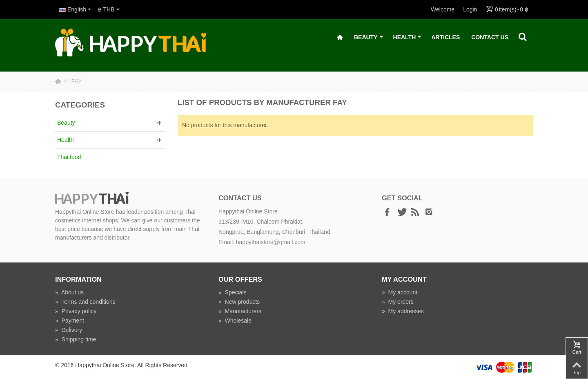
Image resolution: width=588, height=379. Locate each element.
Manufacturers (240, 311)
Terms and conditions (85, 302)
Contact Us (490, 37)
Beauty (369, 37)
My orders (398, 302)
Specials (233, 292)
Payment (70, 321)
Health (408, 37)
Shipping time (76, 339)
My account (400, 292)
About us (69, 292)
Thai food (69, 157)
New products (239, 302)
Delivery (69, 330)
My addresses (403, 311)
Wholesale (235, 321)
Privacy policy (76, 311)
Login (470, 9)
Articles (445, 37)
